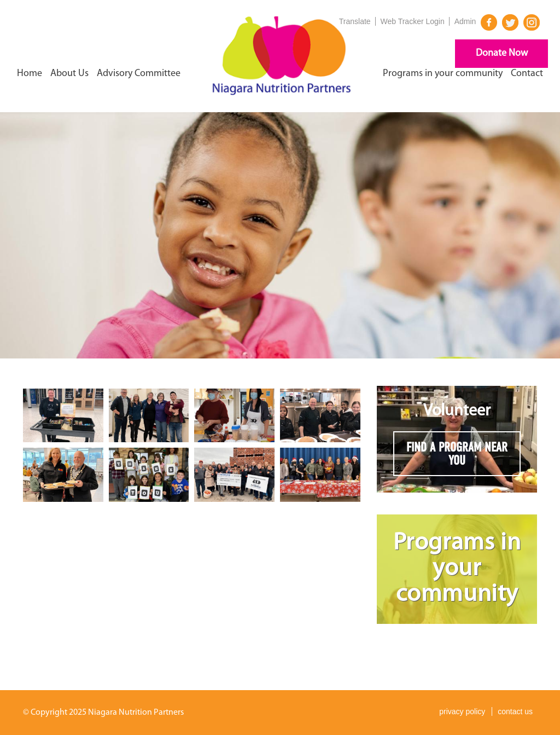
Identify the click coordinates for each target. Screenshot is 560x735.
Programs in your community (443, 74)
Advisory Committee (139, 74)
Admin (465, 21)
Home (30, 74)
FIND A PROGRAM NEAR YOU (457, 454)
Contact (527, 74)
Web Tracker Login (413, 21)
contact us (515, 711)
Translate (355, 21)
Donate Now (502, 53)
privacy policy (462, 711)
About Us (69, 74)
